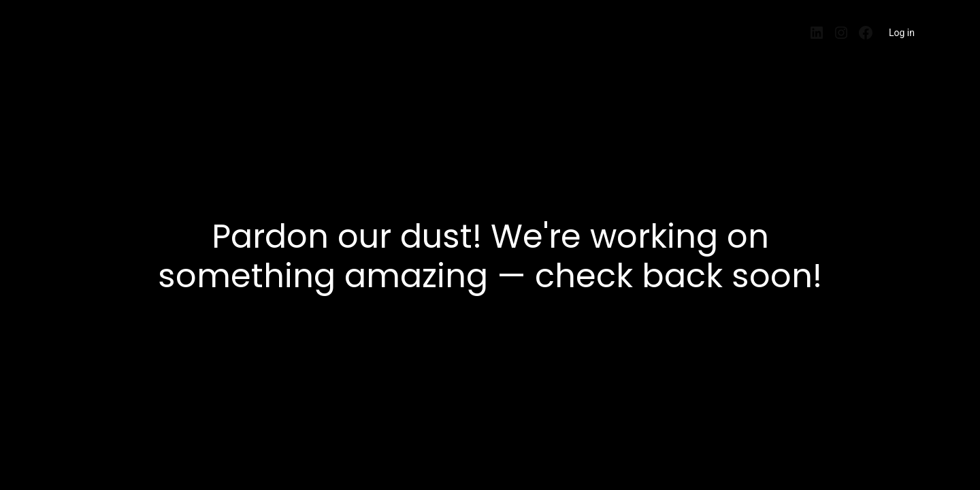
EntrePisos (87, 29)
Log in (902, 33)
